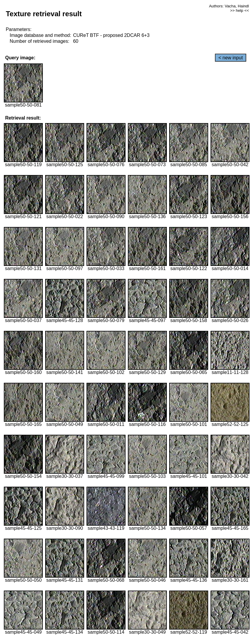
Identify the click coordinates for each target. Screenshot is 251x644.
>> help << (239, 10)
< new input (231, 58)
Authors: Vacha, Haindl (229, 6)
